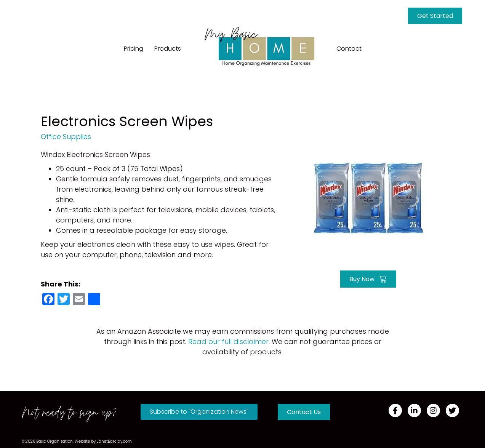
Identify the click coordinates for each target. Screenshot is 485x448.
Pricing (134, 49)
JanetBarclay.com (114, 441)
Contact (349, 49)
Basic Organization (54, 441)
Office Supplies (66, 137)
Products (168, 49)
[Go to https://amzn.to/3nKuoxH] (368, 197)
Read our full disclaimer (228, 342)
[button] (199, 412)
